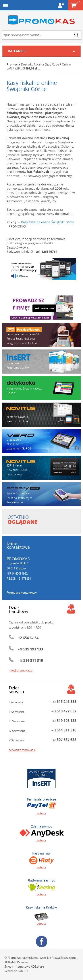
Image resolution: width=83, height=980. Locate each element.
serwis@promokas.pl (23, 750)
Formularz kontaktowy (22, 592)
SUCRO (23, 971)
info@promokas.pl (21, 670)
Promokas (42, 20)
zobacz (41, 813)
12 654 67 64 (28, 638)
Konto (61, 5)
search (77, 35)
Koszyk (79, 2)
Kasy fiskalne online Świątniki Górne (48, 222)
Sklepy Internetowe (17, 966)
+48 (30, 649)
